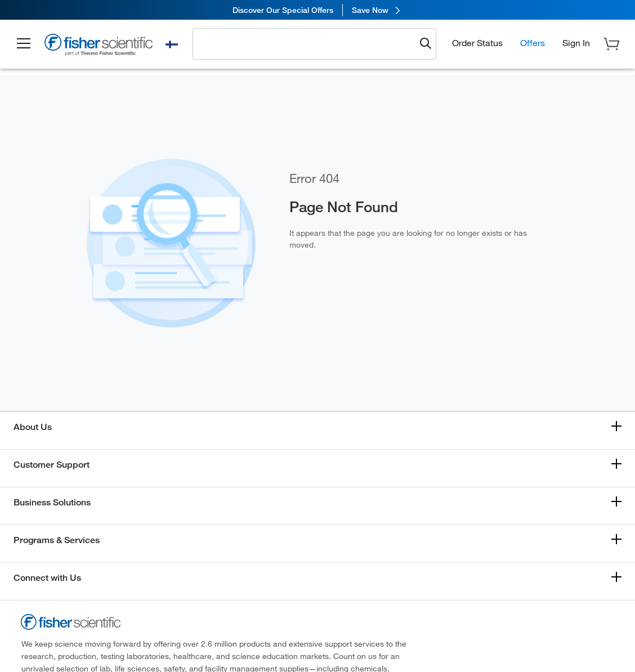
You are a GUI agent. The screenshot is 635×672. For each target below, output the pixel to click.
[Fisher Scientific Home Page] (99, 46)
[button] (24, 44)
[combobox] (307, 43)
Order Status (477, 42)
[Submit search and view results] (426, 44)
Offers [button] (533, 42)
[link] (317, 10)
